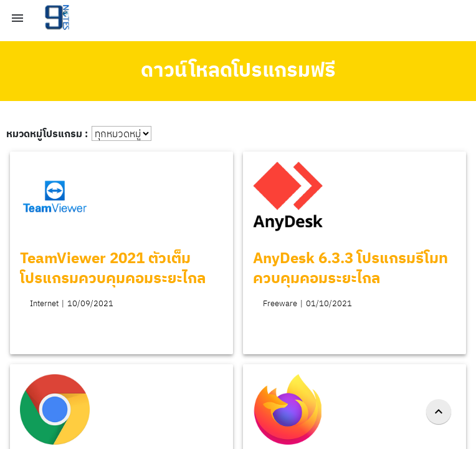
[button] (17, 17)
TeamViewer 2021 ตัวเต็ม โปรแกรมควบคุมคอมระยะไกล (113, 268)
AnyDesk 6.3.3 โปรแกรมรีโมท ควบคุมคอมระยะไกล (350, 268)
